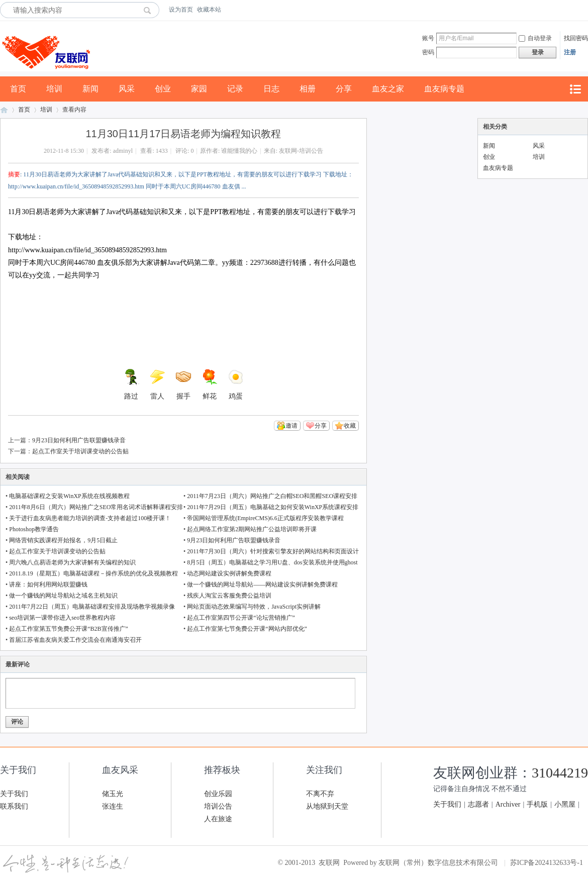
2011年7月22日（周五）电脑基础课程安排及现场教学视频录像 (92, 607)
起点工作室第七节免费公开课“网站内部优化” (247, 629)
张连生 (113, 806)
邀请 (291, 426)
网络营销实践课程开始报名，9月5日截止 (63, 540)
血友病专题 (444, 89)
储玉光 (113, 794)
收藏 (350, 426)
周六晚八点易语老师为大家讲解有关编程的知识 (72, 562)
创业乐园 (218, 794)
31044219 (560, 773)
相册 (308, 89)
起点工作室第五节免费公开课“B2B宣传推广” (69, 629)
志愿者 (478, 804)
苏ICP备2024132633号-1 (547, 863)
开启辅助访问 (585, 10)
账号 (428, 38)
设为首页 (181, 10)
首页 (18, 89)
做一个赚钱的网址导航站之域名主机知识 (63, 596)
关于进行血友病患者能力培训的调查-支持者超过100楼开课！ (90, 518)
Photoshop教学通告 (34, 529)
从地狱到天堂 (327, 806)
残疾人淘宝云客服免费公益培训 (229, 596)
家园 (199, 89)
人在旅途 (218, 819)
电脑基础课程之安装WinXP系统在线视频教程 (69, 496)
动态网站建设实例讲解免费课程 (229, 573)
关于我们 (14, 794)
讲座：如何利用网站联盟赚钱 (48, 584)
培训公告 (218, 806)
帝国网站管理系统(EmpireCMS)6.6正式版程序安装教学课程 (265, 518)
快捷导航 (575, 89)
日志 (271, 89)
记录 (235, 89)
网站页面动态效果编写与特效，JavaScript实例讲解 (254, 607)
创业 (163, 89)
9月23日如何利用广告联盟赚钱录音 (79, 440)
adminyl (123, 151)
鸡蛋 (236, 384)
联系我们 (14, 806)
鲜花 (210, 384)
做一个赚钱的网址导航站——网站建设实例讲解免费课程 (262, 584)
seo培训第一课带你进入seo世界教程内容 (62, 618)
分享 (344, 89)
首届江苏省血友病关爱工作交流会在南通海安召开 (75, 640)
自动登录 (535, 38)
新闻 (90, 89)
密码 (428, 52)
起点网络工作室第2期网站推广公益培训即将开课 (252, 529)
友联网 (4, 110)
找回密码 (576, 38)
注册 (570, 52)
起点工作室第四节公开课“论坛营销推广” (241, 618)
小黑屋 (565, 804)
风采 (127, 89)
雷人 (157, 384)
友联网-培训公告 (301, 151)
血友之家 (388, 89)
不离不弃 (320, 794)
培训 (54, 89)
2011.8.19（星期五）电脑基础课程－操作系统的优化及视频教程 (93, 573)
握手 (183, 384)
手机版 (537, 804)
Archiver (508, 804)
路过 (131, 384)
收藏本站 (209, 10)
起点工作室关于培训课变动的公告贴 (80, 451)
